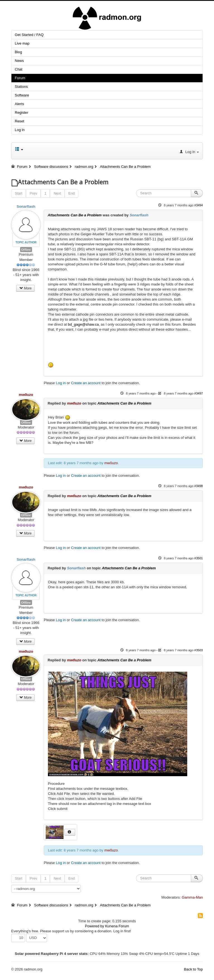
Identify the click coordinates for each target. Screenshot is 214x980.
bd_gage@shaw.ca (83, 324)
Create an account (86, 383)
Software (22, 95)
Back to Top (193, 969)
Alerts (19, 104)
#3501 (199, 558)
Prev (33, 193)
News (19, 61)
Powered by (95, 926)
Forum (20, 78)
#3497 (199, 393)
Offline (26, 250)
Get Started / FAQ (29, 35)
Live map (22, 43)
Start (19, 193)
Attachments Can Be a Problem (75, 215)
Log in (20, 130)
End (71, 193)
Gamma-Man (192, 897)
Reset (20, 121)
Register (21, 112)
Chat (19, 69)
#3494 (199, 205)
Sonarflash (26, 206)
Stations (21, 87)
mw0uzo (26, 395)
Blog (18, 52)
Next (57, 193)
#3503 (199, 650)
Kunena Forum (117, 926)
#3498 (199, 486)
